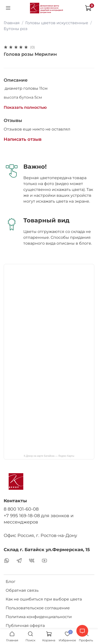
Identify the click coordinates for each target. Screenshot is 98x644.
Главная (12, 23)
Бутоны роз (16, 29)
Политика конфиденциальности (39, 617)
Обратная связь (22, 590)
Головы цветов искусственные (57, 23)
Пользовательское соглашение (38, 608)
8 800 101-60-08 (21, 509)
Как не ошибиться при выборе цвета (44, 599)
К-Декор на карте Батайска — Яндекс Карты (49, 456)
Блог (11, 582)
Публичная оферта (25, 626)
